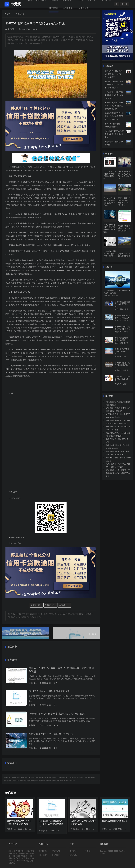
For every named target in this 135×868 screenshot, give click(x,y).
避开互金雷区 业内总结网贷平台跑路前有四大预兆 (25, 633)
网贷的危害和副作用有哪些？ (115, 821)
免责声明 (73, 851)
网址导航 (43, 855)
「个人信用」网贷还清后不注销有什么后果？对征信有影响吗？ (114, 95)
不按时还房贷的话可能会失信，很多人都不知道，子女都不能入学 (114, 106)
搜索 (125, 4)
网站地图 (56, 855)
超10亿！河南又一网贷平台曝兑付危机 (49, 691)
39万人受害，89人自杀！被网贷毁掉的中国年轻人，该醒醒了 (114, 74)
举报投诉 (73, 855)
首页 (9, 14)
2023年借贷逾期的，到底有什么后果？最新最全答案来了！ (114, 134)
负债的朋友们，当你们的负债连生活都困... (122, 379)
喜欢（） (36, 605)
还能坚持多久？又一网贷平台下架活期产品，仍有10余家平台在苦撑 (118, 473)
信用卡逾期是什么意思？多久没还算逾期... (122, 304)
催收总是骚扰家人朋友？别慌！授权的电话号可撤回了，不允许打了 (114, 116)
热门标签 (56, 851)
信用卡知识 (84, 8)
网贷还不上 (54, 8)
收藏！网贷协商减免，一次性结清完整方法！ (124, 228)
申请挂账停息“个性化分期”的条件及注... (122, 351)
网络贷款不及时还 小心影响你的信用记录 (51, 734)
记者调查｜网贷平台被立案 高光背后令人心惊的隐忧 (57, 714)
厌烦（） (50, 605)
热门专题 (43, 851)
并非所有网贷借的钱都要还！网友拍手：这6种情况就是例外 (51, 824)
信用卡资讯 (68, 8)
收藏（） (64, 605)
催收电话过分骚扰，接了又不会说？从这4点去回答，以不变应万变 (114, 85)
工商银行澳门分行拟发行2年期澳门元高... (122, 365)
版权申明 (87, 851)
